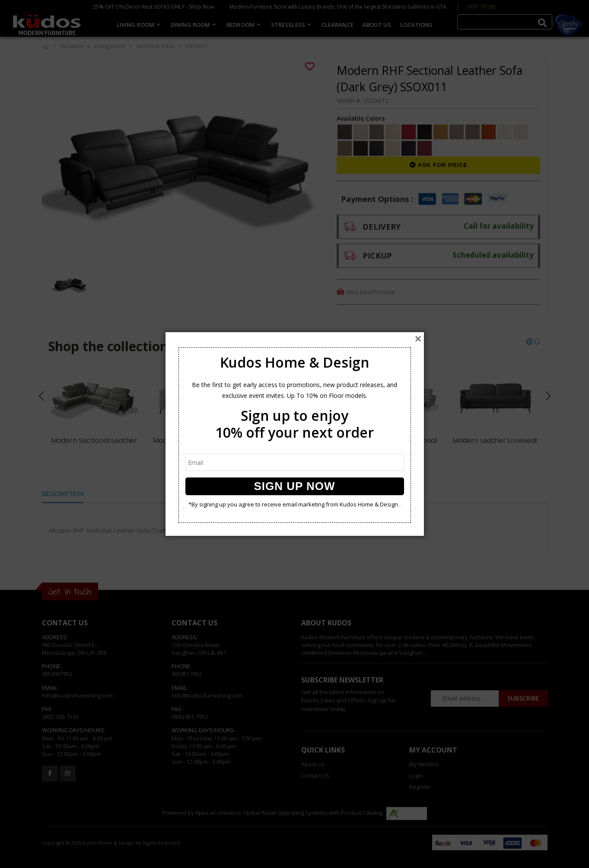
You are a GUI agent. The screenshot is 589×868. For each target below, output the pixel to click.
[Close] (418, 339)
